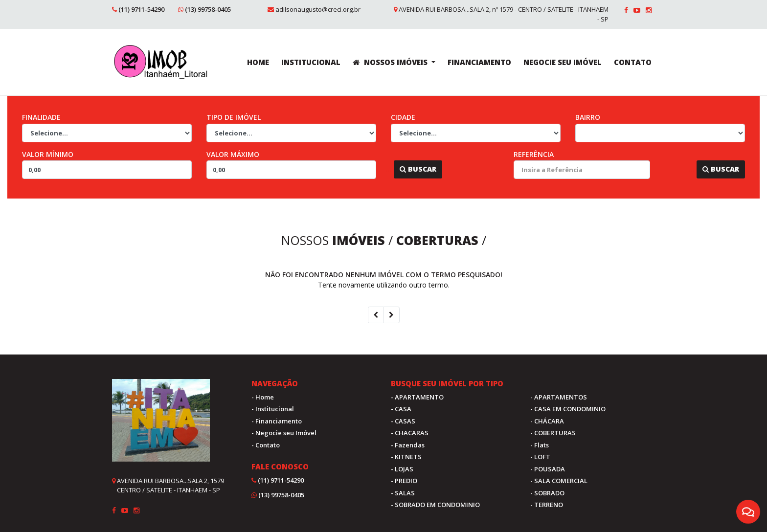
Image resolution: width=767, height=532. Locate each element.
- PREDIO (404, 481)
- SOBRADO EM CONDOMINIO (435, 505)
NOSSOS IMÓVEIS (391, 62)
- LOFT (540, 457)
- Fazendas (408, 445)
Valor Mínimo (48, 154)
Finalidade (41, 117)
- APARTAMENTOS (559, 397)
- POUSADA (548, 469)
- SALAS (403, 493)
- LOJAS (402, 469)
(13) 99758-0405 (208, 9)
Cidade (403, 117)
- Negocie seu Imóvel (284, 433)
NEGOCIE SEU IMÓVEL (563, 62)
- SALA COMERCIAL (559, 481)
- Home (263, 397)
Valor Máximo (233, 154)
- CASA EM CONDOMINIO (568, 409)
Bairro (588, 117)
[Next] (392, 315)
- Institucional (273, 409)
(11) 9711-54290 (141, 9)
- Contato (266, 445)
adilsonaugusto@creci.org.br (318, 9)
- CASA (401, 409)
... (389, 169)
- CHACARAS (410, 433)
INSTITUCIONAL (311, 62)
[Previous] (376, 315)
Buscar (418, 169)
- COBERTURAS (553, 433)
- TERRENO (547, 505)
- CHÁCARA (547, 421)
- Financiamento (277, 421)
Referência (534, 154)
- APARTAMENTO (417, 397)
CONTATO (633, 62)
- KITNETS (406, 457)
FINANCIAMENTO (479, 62)
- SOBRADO (547, 493)
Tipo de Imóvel (234, 117)
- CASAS (403, 421)
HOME (258, 62)
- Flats (540, 445)
